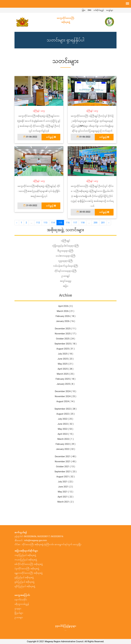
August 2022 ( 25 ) (65, 414)
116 (68, 223)
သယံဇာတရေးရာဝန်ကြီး (66, 256)
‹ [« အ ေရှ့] (17, 223)
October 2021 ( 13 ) (66, 467)
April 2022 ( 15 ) (66, 434)
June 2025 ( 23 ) (66, 359)
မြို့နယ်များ (19, 613)
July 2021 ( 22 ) (65, 482)
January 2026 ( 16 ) (65, 321)
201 (103, 223)
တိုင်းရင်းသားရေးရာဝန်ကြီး (66, 271)
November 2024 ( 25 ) (66, 396)
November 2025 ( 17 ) (66, 334)
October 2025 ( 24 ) (66, 339)
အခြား (65, 286)
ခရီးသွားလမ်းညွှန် (22, 604)
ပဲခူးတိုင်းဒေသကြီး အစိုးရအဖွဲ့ (27, 569)
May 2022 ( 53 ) (65, 429)
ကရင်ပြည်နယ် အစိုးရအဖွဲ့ (25, 555)
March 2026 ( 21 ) (65, 311)
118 (83, 223)
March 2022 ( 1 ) (65, 439)
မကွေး (43, 111)
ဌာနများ (18, 608)
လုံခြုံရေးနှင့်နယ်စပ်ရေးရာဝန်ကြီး (65, 246)
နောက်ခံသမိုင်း (21, 600)
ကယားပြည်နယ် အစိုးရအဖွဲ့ (26, 560)
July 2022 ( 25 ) (65, 419)
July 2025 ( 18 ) (65, 354)
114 (53, 223)
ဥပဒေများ (19, 617)
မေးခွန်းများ (110, 10)
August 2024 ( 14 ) (65, 401)
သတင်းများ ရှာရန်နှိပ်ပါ (65, 40)
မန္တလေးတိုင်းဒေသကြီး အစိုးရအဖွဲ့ (28, 573)
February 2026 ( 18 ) (65, 316)
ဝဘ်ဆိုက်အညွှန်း (99, 10)
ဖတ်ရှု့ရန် (51, 137)
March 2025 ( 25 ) (65, 374)
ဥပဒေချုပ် (66, 276)
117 (75, 223)
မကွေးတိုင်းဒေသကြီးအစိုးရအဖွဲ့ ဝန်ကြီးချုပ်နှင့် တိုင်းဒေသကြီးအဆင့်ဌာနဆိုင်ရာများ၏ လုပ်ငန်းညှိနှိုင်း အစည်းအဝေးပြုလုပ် (39, 191)
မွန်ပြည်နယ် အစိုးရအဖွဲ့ (24, 577)
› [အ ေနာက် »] (109, 223)
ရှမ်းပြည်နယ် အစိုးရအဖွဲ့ (24, 582)
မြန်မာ (84, 10)
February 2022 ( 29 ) (65, 444)
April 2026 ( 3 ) (65, 306)
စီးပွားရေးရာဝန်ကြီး (65, 251)
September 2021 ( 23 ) (66, 472)
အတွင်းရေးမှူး (66, 281)
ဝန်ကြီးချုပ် (36, 111)
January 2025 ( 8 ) (66, 384)
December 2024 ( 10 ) (65, 391)
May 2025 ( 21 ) (65, 364)
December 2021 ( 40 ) (65, 456)
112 (38, 223)
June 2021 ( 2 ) (65, 487)
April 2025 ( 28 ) (66, 369)
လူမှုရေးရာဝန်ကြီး (65, 261)
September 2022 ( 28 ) (66, 409)
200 (95, 223)
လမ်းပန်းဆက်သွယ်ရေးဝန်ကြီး (66, 266)
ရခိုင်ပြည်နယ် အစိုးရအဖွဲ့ (25, 586)
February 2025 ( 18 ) (65, 379)
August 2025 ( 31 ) (65, 349)
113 (45, 223)
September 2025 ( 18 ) (66, 344)
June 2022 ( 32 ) (66, 424)
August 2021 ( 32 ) (65, 477)
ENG (89, 10)
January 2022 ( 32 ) (65, 449)
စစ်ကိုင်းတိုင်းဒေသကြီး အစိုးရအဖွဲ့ (29, 564)
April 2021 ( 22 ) (66, 497)
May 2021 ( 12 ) (65, 492)
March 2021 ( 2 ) (65, 502)
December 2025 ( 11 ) (65, 329)
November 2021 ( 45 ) (66, 462)
